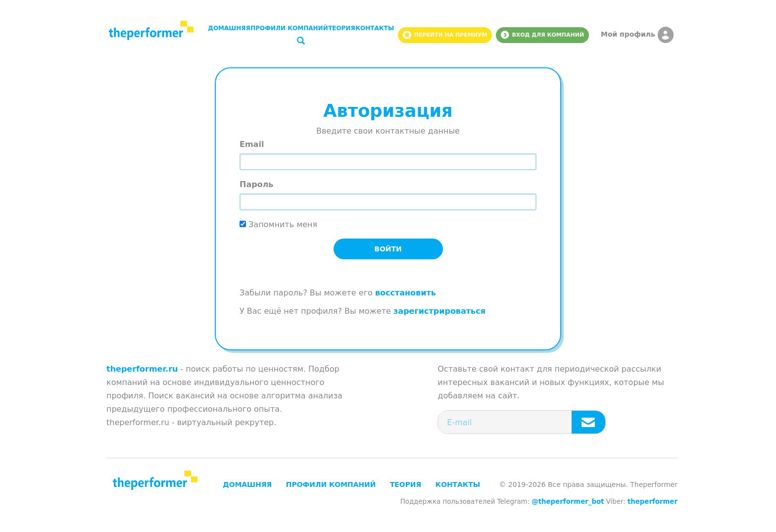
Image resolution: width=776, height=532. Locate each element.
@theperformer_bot (568, 502)
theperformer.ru (142, 369)
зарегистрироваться (439, 311)
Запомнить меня (278, 224)
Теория (342, 28)
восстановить (406, 293)
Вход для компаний (542, 35)
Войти (388, 249)
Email (252, 144)
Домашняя (229, 28)
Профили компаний (289, 28)
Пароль (256, 184)
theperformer (653, 502)
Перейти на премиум (445, 35)
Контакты (375, 28)
